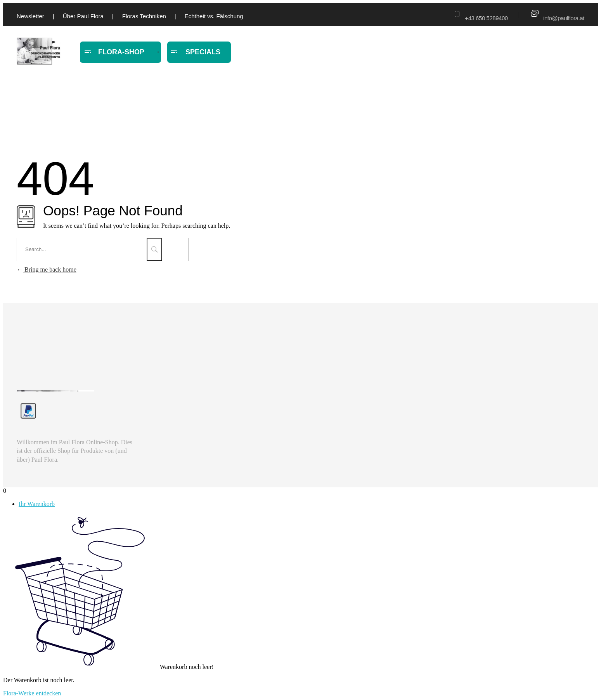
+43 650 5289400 (486, 18)
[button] (17, 683)
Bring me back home (47, 269)
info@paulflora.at (564, 18)
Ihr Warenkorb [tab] (37, 504)
